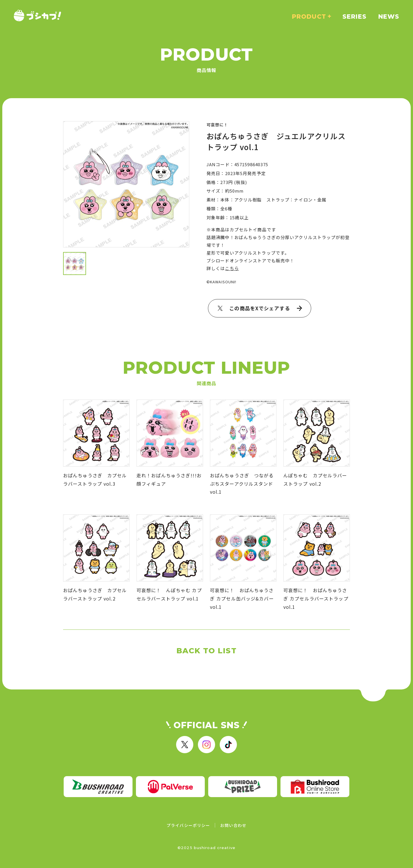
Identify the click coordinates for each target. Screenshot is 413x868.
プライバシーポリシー (188, 825)
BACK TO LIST (206, 651)
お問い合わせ (233, 825)
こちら (232, 268)
